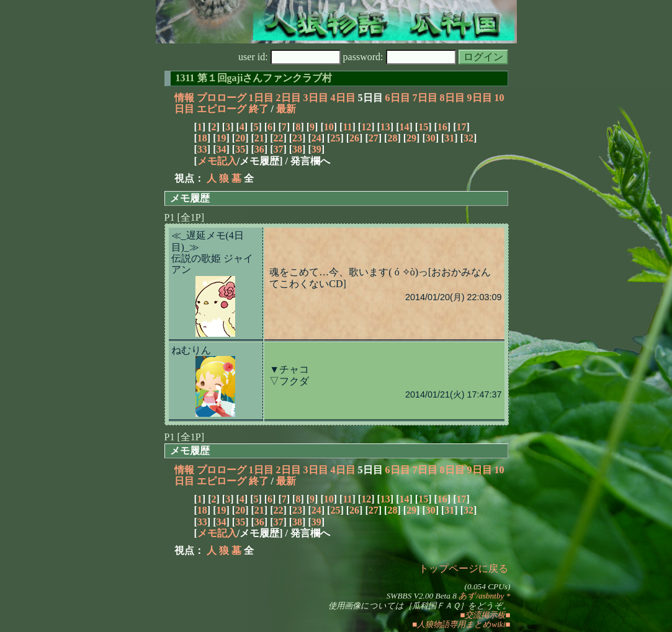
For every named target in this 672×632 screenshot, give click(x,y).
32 (468, 138)
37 (278, 149)
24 (316, 138)
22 (278, 138)
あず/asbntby (481, 596)
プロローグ (222, 98)
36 (259, 149)
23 (297, 138)
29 (411, 138)
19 (221, 138)
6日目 (398, 98)
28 (392, 138)
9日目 (480, 98)
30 (431, 138)
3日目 (316, 98)
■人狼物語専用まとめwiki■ (461, 624)
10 (329, 127)
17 (461, 127)
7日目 (425, 98)
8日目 (452, 98)
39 (316, 149)
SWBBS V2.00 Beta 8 (422, 596)
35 (240, 149)
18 (202, 138)
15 (423, 127)
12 (366, 127)
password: (400, 57)
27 (374, 138)
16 (442, 127)
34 (221, 149)
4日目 (343, 98)
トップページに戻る (464, 568)
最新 (286, 109)
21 (259, 138)
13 (385, 127)
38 (297, 149)
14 (404, 127)
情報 (184, 98)
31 (449, 138)
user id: (289, 57)
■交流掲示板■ (485, 615)
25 (335, 138)
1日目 (261, 98)
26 (354, 138)
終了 (259, 109)
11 (347, 127)
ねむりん (191, 350)
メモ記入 (217, 161)
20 (240, 138)
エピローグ (222, 109)
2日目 (289, 98)
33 (202, 149)
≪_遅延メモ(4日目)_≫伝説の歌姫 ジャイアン (212, 252)
